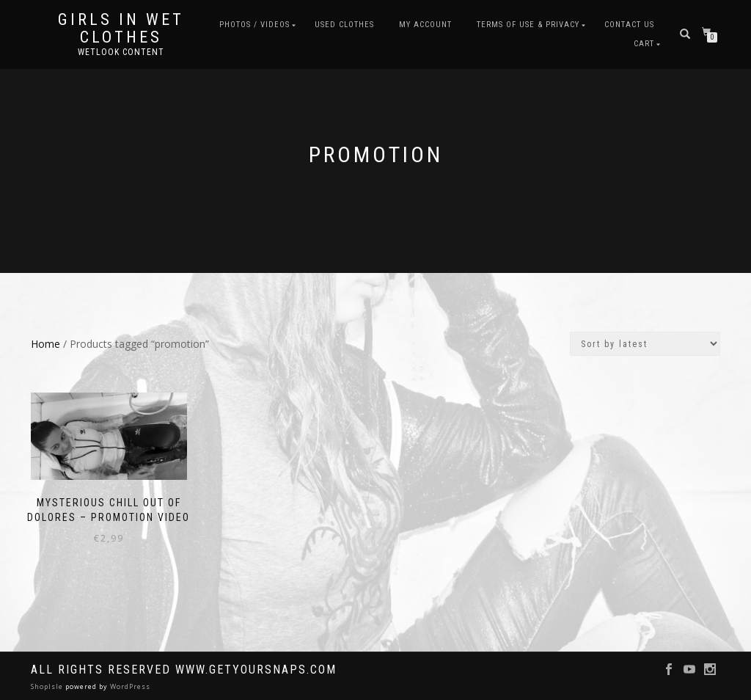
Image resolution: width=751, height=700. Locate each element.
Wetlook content (121, 52)
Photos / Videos (254, 25)
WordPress (129, 686)
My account (425, 25)
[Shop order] (645, 344)
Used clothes (344, 25)
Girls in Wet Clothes (121, 29)
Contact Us (629, 25)
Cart (644, 44)
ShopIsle (48, 686)
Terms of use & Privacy (528, 25)
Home (45, 344)
